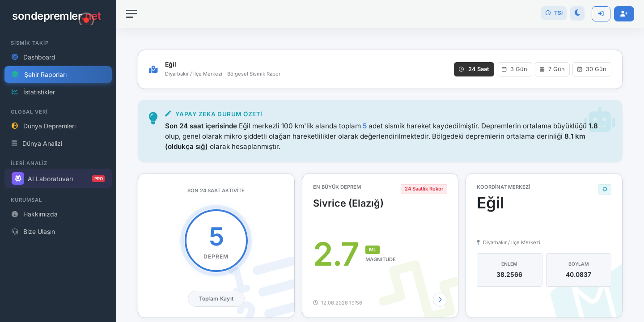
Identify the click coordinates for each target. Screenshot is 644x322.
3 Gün (515, 69)
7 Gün (552, 69)
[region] (58, 161)
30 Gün (592, 69)
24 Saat (474, 69)
